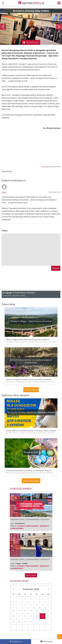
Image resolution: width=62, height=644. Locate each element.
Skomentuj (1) (33, 42)
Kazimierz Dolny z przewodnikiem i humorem (30, 519)
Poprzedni (3, 27)
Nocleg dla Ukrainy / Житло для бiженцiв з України (31, 412)
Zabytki (56, 268)
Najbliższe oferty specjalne (15, 395)
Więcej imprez (31, 575)
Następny (59, 27)
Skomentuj (48, 641)
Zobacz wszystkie (31, 481)
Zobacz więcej (31, 390)
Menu (59, 3)
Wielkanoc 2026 (31, 452)
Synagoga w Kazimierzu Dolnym (19, 292)
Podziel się (17, 641)
